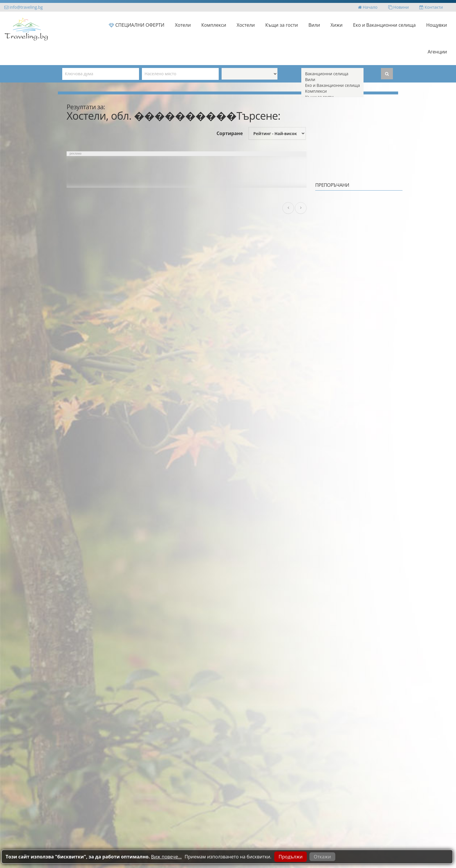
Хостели (246, 25)
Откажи (322, 857)
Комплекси (214, 25)
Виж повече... (166, 857)
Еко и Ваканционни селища (384, 25)
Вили (314, 25)
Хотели (183, 25)
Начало (368, 7)
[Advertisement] (187, 172)
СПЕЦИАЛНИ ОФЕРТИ (137, 25)
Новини (399, 7)
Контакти (431, 7)
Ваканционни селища (332, 74)
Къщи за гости (282, 25)
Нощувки (437, 25)
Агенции (437, 52)
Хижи (337, 25)
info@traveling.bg (24, 7)
